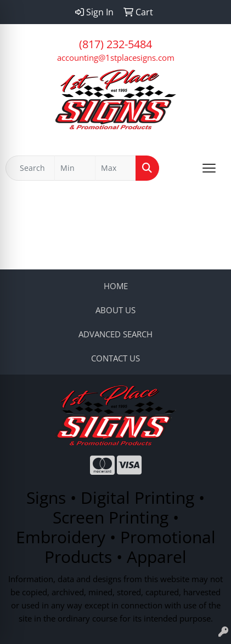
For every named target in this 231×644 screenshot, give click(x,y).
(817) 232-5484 (116, 44)
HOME (116, 286)
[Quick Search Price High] (116, 168)
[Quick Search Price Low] (75, 168)
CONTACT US (116, 358)
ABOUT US (116, 310)
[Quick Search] (30, 168)
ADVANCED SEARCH (116, 334)
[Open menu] (209, 168)
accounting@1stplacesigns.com (116, 58)
